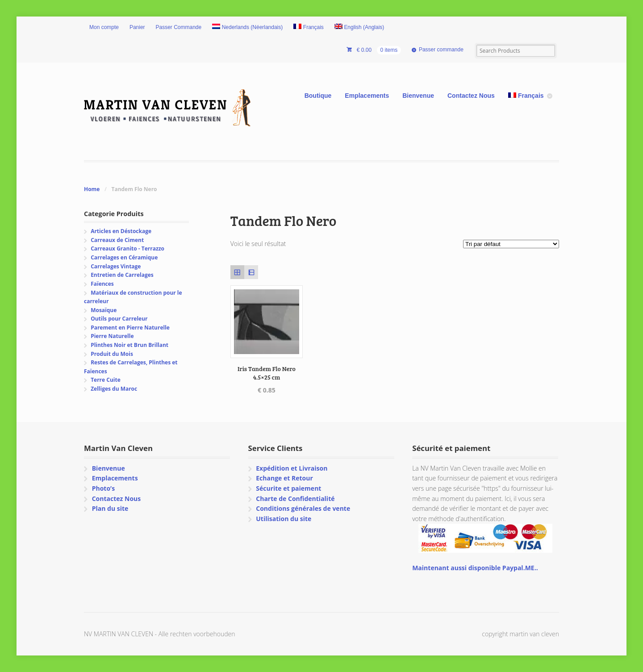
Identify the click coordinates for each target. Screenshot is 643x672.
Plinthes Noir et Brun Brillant (129, 345)
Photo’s (103, 488)
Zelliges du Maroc (114, 389)
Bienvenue (418, 96)
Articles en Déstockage (121, 231)
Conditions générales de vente (303, 508)
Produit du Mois (112, 354)
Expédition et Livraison (292, 468)
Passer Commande (179, 27)
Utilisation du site (284, 519)
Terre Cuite (106, 380)
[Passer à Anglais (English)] (359, 28)
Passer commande (441, 50)
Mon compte (104, 27)
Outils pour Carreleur (119, 319)
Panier (137, 27)
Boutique (318, 96)
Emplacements (367, 96)
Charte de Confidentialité (295, 499)
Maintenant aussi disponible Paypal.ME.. (475, 568)
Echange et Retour (284, 478)
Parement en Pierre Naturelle (130, 328)
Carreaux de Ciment (117, 240)
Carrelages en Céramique (124, 257)
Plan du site (110, 508)
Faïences (102, 284)
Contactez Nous (471, 96)
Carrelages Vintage (116, 266)
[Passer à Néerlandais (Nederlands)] (247, 28)
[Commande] (511, 244)
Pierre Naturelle (112, 336)
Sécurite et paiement (288, 488)
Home (92, 189)
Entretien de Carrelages (122, 275)
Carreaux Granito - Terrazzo (127, 248)
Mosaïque (104, 310)
